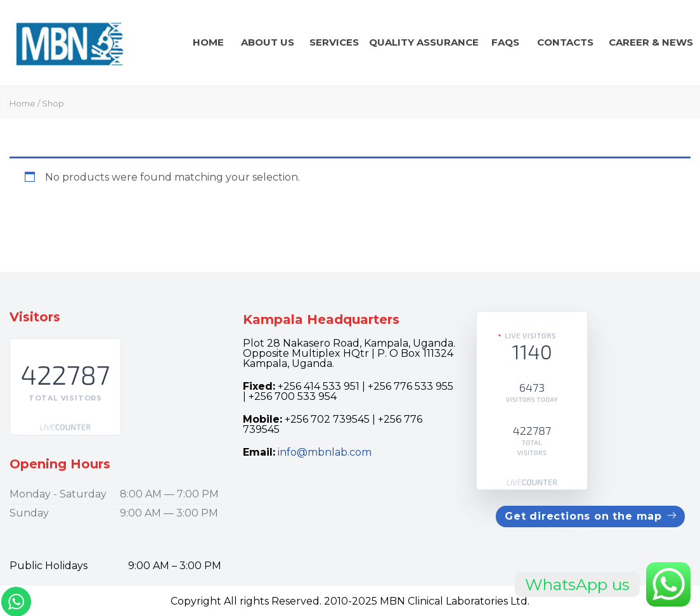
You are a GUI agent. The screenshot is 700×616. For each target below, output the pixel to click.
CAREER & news (651, 42)
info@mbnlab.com (325, 452)
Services (334, 42)
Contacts (565, 42)
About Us (268, 42)
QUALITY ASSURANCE (424, 42)
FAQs (505, 42)
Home (208, 42)
